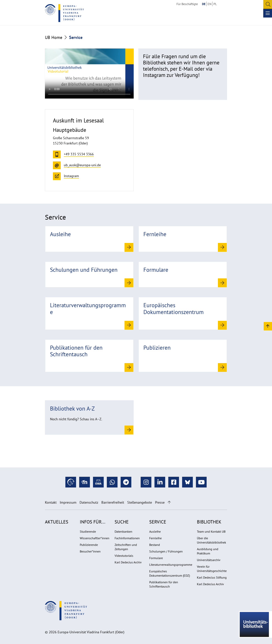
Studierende (88, 531)
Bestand (155, 545)
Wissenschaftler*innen (95, 538)
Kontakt (51, 502)
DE (204, 4)
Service (158, 522)
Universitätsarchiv (209, 560)
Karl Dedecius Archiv (128, 562)
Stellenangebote (140, 502)
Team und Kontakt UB (211, 531)
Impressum (68, 502)
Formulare (156, 558)
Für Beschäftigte (187, 4)
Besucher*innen (90, 551)
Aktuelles (57, 522)
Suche (122, 522)
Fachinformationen (127, 538)
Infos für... (93, 522)
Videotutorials (124, 556)
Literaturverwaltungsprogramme (171, 565)
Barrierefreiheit (113, 502)
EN (210, 4)
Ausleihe (155, 531)
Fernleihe (155, 538)
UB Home (54, 37)
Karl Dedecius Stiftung (212, 577)
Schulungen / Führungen (166, 551)
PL (215, 4)
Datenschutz (89, 502)
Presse (160, 502)
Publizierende (89, 545)
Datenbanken (123, 531)
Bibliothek (209, 522)
